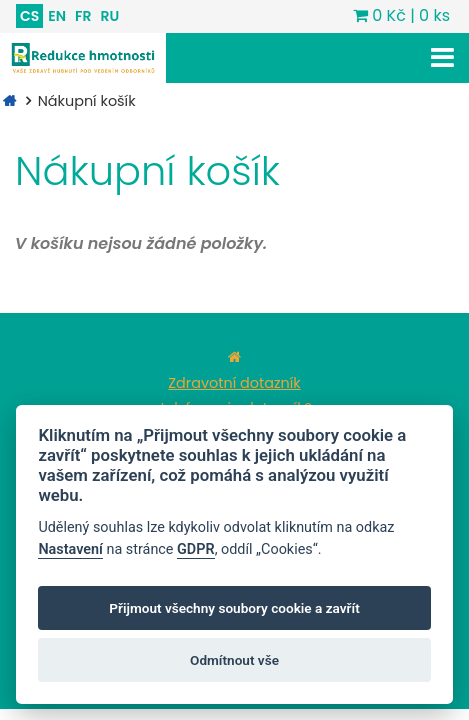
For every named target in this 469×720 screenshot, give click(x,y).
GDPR (196, 549)
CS (29, 16)
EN (57, 16)
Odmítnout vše (234, 660)
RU (109, 16)
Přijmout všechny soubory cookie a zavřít (234, 608)
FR (83, 16)
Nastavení (70, 549)
